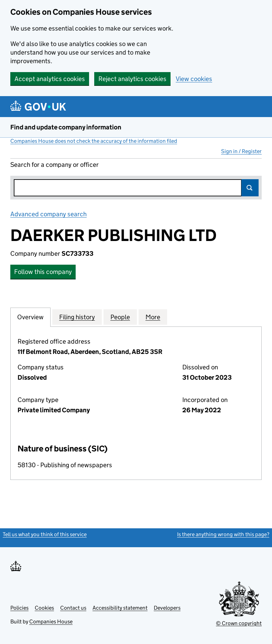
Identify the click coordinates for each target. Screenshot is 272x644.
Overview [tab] (30, 317)
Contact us (73, 608)
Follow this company (43, 272)
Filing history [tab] (77, 317)
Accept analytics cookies (50, 79)
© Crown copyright (239, 623)
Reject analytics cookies (132, 79)
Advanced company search (48, 214)
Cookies (44, 608)
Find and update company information (66, 127)
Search (250, 188)
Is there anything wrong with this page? (223, 534)
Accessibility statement (120, 608)
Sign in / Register (241, 151)
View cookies (194, 79)
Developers (167, 608)
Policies (19, 608)
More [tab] (153, 317)
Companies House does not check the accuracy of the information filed (94, 141)
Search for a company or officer (55, 165)
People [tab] (120, 317)
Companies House (51, 622)
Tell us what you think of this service (45, 534)
